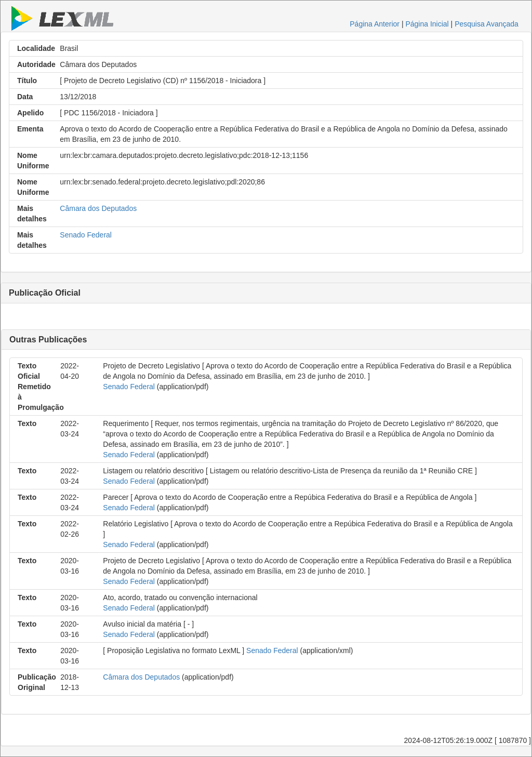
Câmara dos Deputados (98, 208)
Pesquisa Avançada (487, 24)
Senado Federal (86, 235)
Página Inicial (427, 24)
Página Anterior (375, 24)
